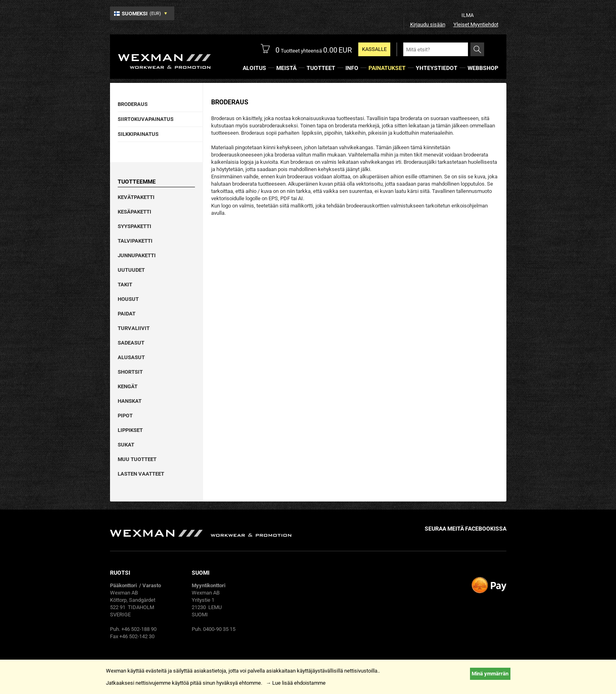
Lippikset (130, 430)
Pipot (125, 416)
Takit (125, 285)
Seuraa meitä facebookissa (466, 529)
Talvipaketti (135, 241)
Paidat (127, 314)
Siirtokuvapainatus (146, 119)
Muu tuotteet (137, 459)
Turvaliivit (134, 328)
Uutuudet (131, 270)
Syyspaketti (134, 226)
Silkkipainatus (138, 134)
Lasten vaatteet (141, 474)
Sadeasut (131, 343)
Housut (128, 299)
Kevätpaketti (136, 197)
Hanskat (130, 401)
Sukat (126, 445)
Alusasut (131, 357)
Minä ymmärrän (490, 674)
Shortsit (130, 372)
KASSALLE (374, 49)
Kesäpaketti (134, 212)
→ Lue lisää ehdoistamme (296, 683)
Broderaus (133, 104)
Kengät (128, 386)
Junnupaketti (137, 255)
